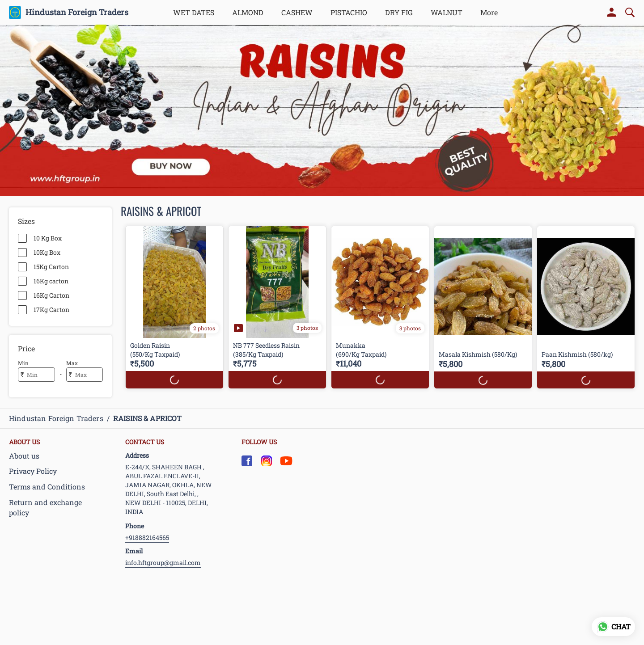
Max (72, 363)
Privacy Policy (33, 471)
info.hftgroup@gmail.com (163, 563)
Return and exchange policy (45, 507)
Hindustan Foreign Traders (77, 13)
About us (24, 456)
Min (23, 363)
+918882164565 (147, 537)
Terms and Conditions (47, 487)
